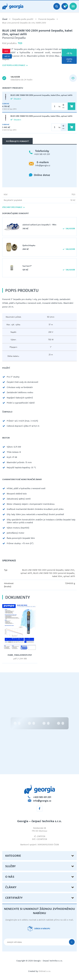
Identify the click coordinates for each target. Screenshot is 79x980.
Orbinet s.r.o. (45, 971)
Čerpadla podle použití (23, 19)
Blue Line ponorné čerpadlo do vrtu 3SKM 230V (24, 23)
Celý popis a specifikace (15, 65)
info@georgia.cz (43, 165)
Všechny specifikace (13, 207)
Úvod (5, 19)
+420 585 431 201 (42, 154)
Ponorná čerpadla (46, 19)
